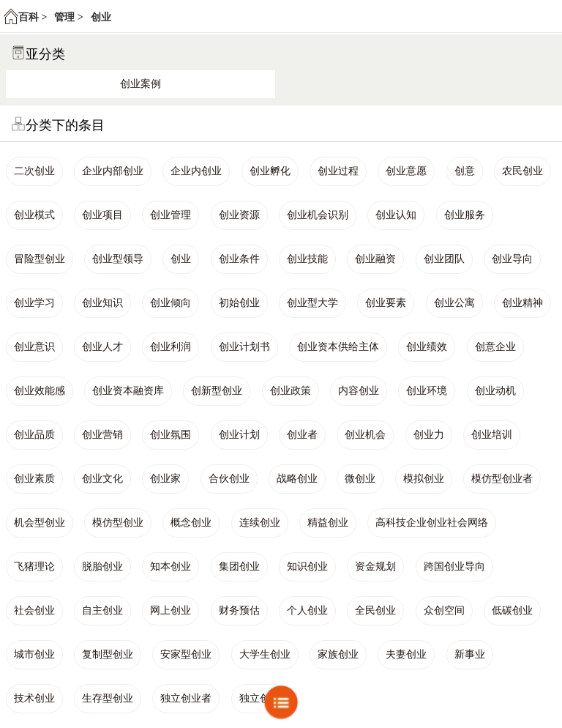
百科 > (33, 17)
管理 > (68, 17)
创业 (101, 17)
